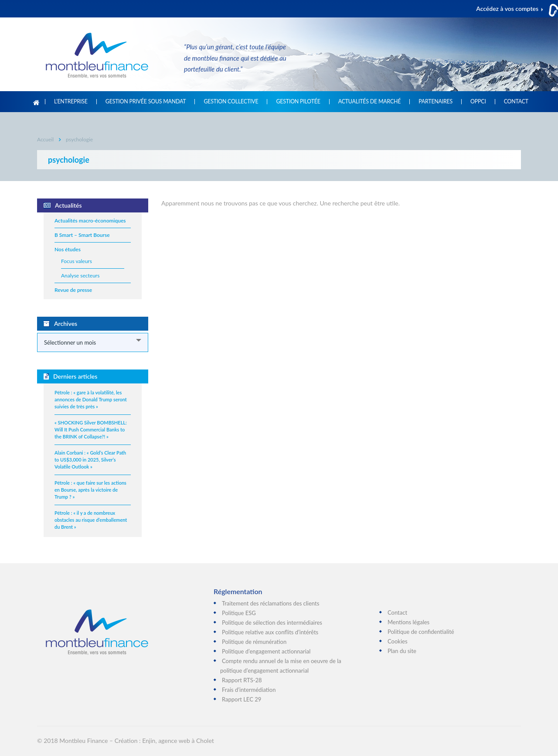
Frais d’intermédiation (249, 690)
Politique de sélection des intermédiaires (272, 623)
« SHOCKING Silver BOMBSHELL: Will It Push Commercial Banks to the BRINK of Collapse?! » (91, 429)
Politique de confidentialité (421, 632)
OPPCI (478, 102)
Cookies (398, 641)
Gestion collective (231, 102)
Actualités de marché (369, 102)
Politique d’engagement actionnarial (266, 651)
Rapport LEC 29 (242, 699)
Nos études (68, 249)
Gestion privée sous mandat (146, 102)
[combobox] (93, 342)
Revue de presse (73, 290)
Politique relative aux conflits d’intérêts (270, 632)
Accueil (36, 102)
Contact (516, 102)
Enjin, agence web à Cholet (178, 741)
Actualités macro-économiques (90, 221)
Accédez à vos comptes (507, 9)
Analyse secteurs (80, 275)
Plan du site (402, 651)
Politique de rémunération (254, 642)
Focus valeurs (77, 261)
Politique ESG (239, 613)
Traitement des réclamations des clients (270, 603)
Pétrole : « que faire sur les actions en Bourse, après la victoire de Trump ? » (90, 490)
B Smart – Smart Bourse (82, 235)
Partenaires (436, 102)
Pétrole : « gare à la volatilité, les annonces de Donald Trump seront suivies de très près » (91, 399)
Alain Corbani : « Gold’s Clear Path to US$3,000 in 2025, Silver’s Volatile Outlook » (90, 460)
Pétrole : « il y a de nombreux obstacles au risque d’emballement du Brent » (91, 520)
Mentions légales (408, 622)
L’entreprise (71, 102)
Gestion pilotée (298, 102)
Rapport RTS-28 (242, 680)
